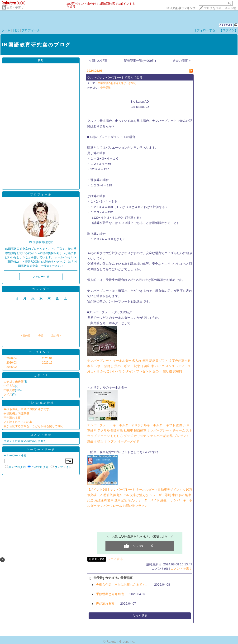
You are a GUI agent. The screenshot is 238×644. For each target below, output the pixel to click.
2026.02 (12, 367)
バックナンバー (41, 352)
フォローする (41, 277)
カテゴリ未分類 (14, 382)
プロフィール (31, 30)
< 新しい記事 (98, 61)
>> (181, 8)
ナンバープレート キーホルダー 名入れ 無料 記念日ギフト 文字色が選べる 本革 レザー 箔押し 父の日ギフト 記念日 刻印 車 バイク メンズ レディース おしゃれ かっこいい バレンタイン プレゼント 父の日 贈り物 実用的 (139, 366)
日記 (16, 30)
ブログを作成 (213, 8)
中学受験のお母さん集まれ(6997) (117, 83)
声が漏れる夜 (12, 418)
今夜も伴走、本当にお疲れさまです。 (28, 409)
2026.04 (12, 358)
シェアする (115, 559)
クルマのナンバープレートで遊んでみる (115, 78)
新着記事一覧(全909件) (140, 61)
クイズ (8, 394)
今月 (41, 336)
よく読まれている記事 (18, 422)
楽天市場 (230, 8)
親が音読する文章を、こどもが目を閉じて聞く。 (35, 426)
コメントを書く (181, 569)
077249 (226, 25)
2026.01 (47, 358)
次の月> (56, 336)
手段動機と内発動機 (16, 413)
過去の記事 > (182, 61)
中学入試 (9, 386)
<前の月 (26, 336)
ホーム (6, 30)
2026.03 (12, 363)
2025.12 (47, 363)
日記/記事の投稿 (41, 403)
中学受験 (9, 390)
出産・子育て (15, 8)
